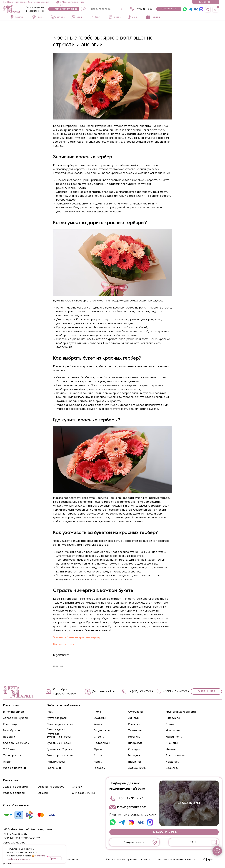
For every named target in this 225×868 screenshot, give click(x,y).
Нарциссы (172, 762)
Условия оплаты (14, 793)
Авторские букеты (16, 718)
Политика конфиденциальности (175, 859)
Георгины (134, 737)
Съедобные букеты (16, 743)
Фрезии (99, 749)
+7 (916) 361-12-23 (140, 691)
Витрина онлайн (14, 712)
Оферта (209, 859)
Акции (7, 762)
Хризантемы (174, 737)
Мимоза (171, 749)
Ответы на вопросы (51, 787)
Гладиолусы (102, 731)
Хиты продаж (12, 756)
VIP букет (9, 749)
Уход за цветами (14, 768)
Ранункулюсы (56, 762)
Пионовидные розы (60, 724)
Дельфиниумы (137, 768)
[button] (64, 9)
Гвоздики (134, 756)
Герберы (100, 768)
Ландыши (135, 718)
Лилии (170, 724)
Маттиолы (173, 731)
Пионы (98, 712)
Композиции (11, 724)
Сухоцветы (136, 712)
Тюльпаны (135, 731)
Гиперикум (135, 743)
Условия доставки (15, 787)
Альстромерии (176, 756)
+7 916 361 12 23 (144, 9)
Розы (50, 712)
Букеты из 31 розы (59, 737)
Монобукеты (11, 731)
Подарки (9, 737)
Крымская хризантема (181, 712)
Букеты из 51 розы (59, 743)
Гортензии (54, 768)
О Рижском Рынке (83, 793)
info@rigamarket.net (132, 807)
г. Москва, (20, 843)
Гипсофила (173, 718)
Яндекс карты (134, 842)
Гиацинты (135, 762)
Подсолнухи (102, 743)
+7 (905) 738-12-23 (176, 691)
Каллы (98, 724)
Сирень (99, 737)
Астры (98, 756)
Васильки (172, 768)
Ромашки (134, 724)
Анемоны (172, 743)
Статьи (77, 787)
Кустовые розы (57, 718)
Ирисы (98, 762)
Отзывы (43, 793)
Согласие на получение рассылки (128, 859)
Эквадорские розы (60, 756)
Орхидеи (134, 749)
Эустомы (100, 718)
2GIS (194, 842)
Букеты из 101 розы (59, 749)
